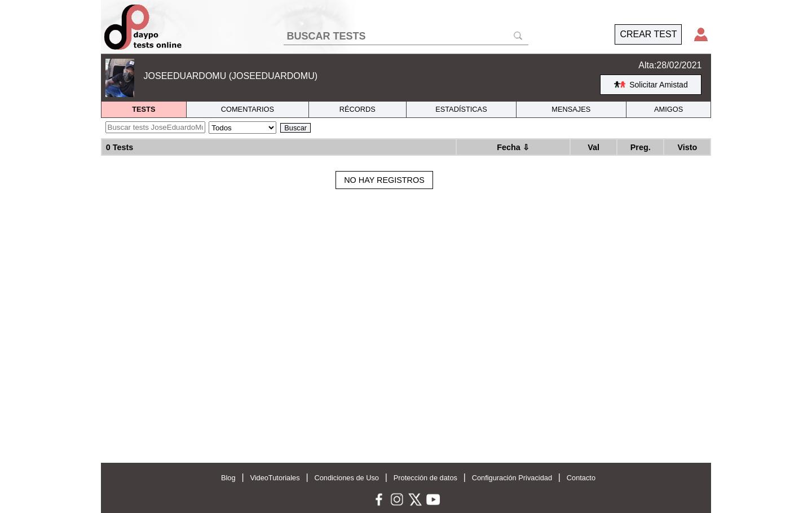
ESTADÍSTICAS (461, 109)
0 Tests (120, 147)
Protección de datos (425, 478)
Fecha (513, 147)
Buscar (295, 128)
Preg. (641, 147)
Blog (228, 478)
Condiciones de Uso (347, 478)
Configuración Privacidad (512, 478)
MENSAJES (571, 109)
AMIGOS (668, 109)
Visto (687, 147)
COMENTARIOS (248, 109)
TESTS (144, 109)
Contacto (581, 478)
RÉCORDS (358, 109)
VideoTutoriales (275, 478)
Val (593, 147)
